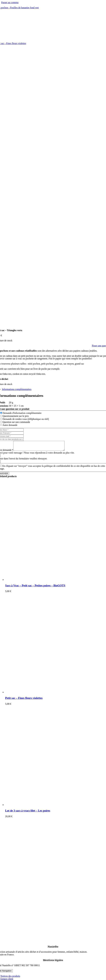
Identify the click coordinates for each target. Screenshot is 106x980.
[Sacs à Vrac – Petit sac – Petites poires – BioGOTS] (43, 581)
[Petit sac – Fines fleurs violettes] (43, 694)
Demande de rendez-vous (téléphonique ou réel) (26, 419)
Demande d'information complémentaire (22, 413)
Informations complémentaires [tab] (17, 389)
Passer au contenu (10, 2)
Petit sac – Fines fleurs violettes (24, 700)
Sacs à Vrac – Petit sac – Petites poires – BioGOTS (35, 587)
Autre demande (10, 425)
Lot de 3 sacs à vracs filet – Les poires (28, 812)
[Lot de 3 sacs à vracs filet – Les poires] (43, 807)
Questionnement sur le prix (16, 416)
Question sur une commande (16, 422)
